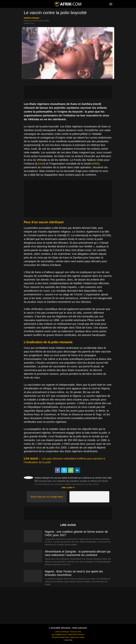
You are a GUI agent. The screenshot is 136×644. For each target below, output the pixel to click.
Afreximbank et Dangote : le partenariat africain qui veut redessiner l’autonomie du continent (78, 553)
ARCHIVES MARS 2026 (60, 637)
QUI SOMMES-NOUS (59, 635)
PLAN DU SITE (76, 632)
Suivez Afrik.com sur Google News (47, 497)
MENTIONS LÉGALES (76, 635)
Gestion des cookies (77, 637)
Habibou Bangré (31, 18)
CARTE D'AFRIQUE (62, 632)
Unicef (41, 164)
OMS (95, 164)
